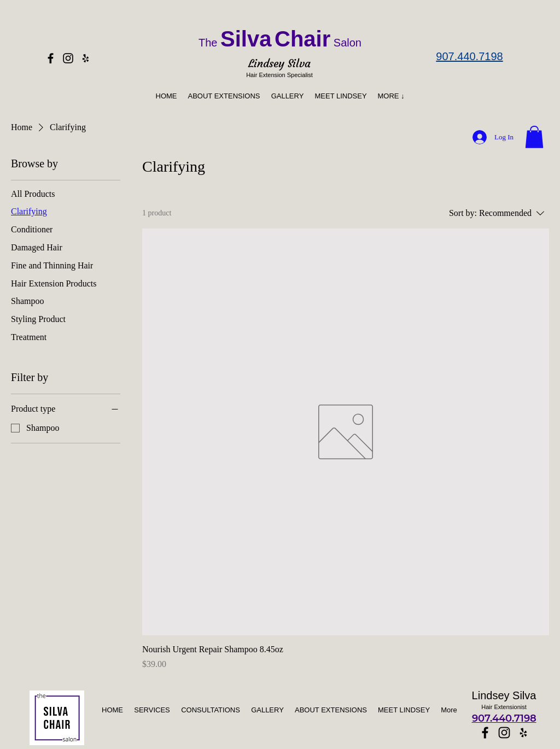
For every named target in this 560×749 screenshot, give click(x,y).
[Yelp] (86, 58)
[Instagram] (68, 58)
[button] (391, 96)
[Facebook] (51, 58)
